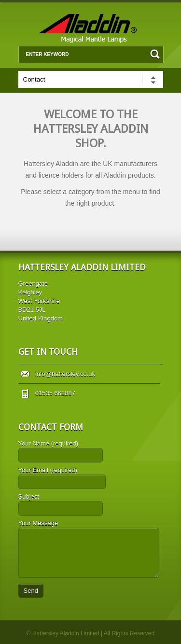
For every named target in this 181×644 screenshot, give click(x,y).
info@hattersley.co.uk (65, 374)
